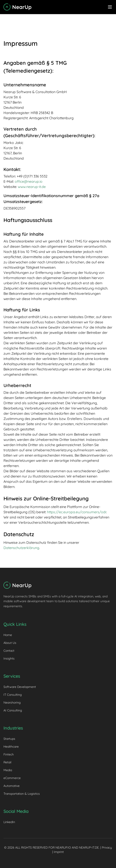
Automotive (12, 786)
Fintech (9, 754)
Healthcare (11, 747)
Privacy (107, 848)
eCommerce (12, 778)
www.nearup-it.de (32, 187)
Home (8, 635)
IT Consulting (13, 695)
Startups (9, 739)
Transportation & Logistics (22, 794)
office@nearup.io (29, 181)
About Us (10, 643)
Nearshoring (12, 703)
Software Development (20, 687)
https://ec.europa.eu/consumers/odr (77, 512)
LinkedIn (9, 822)
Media (8, 770)
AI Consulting (13, 710)
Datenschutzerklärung (21, 548)
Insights (9, 658)
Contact (9, 651)
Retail (7, 762)
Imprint (59, 852)
